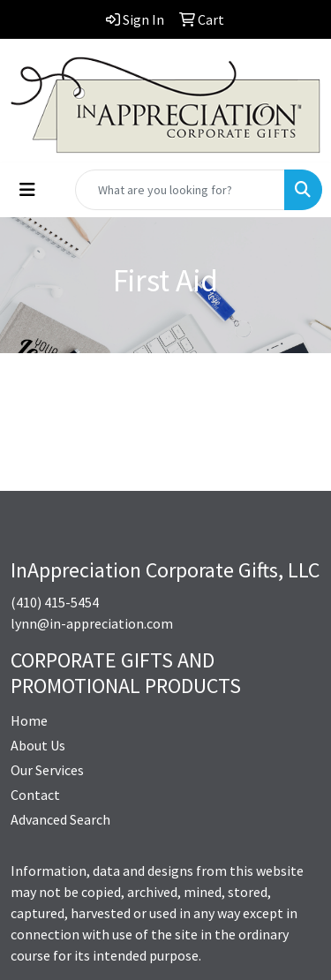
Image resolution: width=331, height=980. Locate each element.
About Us (38, 745)
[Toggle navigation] (27, 190)
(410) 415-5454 (55, 602)
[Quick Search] (180, 190)
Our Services (47, 770)
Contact (35, 795)
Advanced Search (60, 819)
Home (29, 720)
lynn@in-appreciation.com (92, 623)
